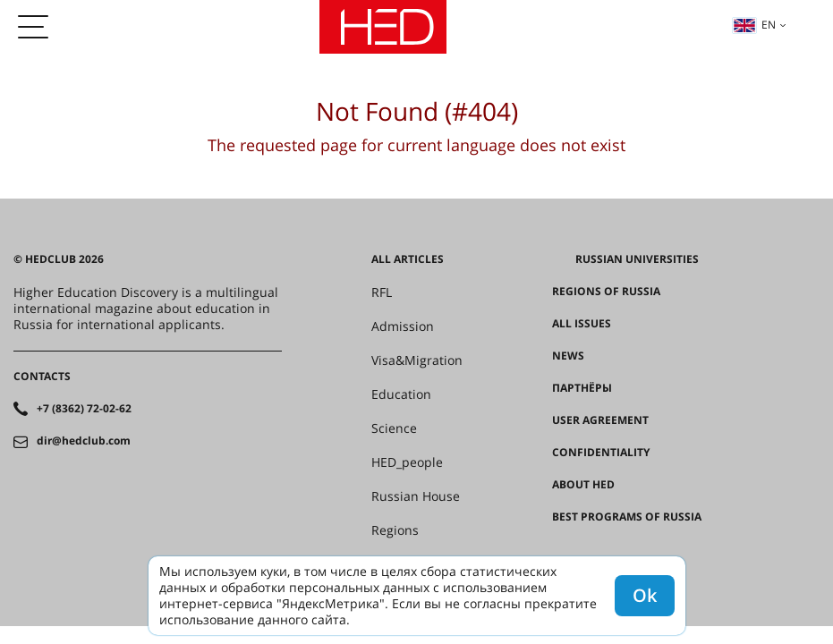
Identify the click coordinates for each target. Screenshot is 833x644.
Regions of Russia (606, 292)
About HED (583, 485)
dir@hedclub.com (84, 441)
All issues (582, 324)
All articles (408, 259)
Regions (395, 530)
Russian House (416, 496)
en (754, 25)
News (568, 356)
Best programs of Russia (627, 517)
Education (401, 394)
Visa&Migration (417, 360)
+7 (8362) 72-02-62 (84, 409)
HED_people (407, 462)
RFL (382, 292)
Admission (403, 326)
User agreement (600, 420)
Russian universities (637, 259)
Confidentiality (601, 453)
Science (394, 428)
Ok (645, 595)
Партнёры (582, 388)
